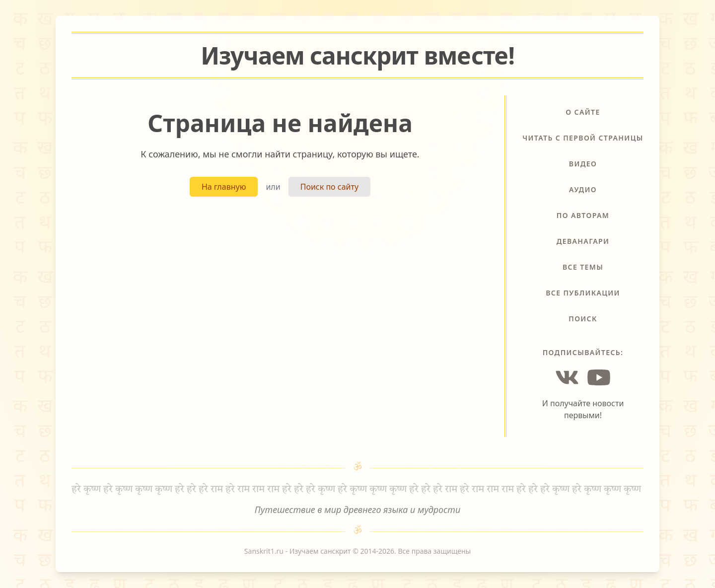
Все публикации (583, 293)
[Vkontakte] (567, 377)
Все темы (583, 267)
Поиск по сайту (329, 187)
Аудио (583, 189)
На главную (224, 187)
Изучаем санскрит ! (357, 55)
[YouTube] (599, 377)
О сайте (583, 112)
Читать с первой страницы (583, 138)
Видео (583, 164)
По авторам (583, 215)
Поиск (583, 319)
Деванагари (583, 241)
